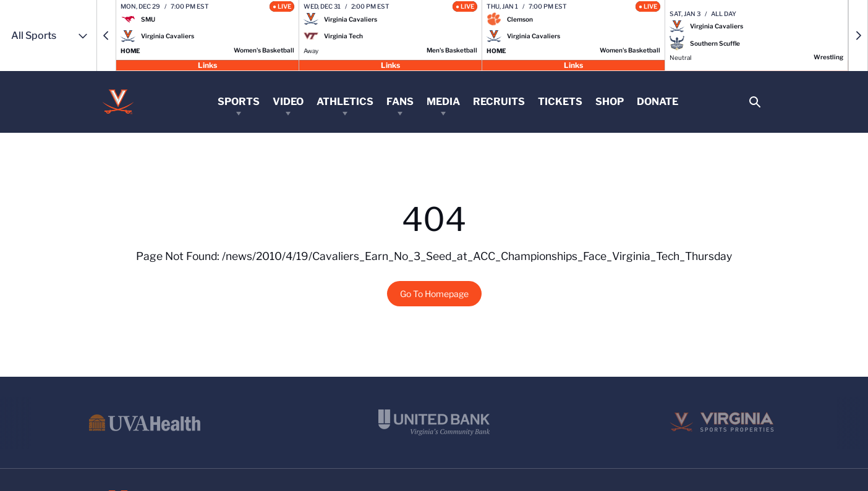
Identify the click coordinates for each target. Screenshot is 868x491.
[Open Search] (755, 102)
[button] (106, 36)
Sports (239, 102)
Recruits (499, 102)
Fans (400, 102)
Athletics (345, 102)
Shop (610, 102)
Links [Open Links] (207, 65)
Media (443, 102)
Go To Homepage (434, 294)
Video (288, 102)
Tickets (560, 102)
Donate (657, 102)
